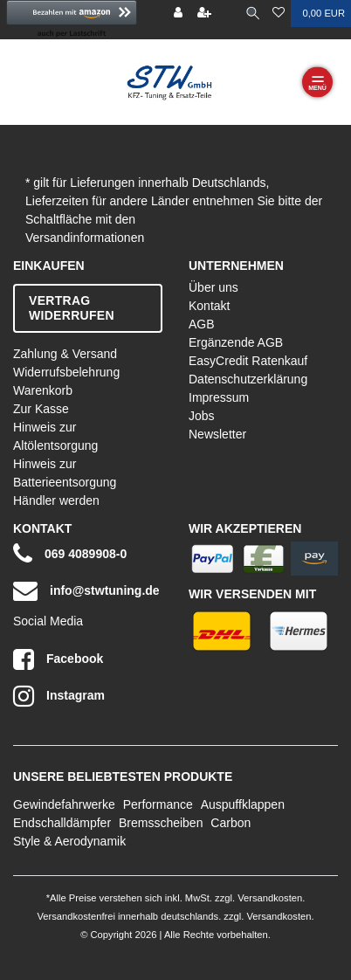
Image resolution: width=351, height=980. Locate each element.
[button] (72, 20)
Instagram (59, 696)
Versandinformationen (85, 238)
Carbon (231, 823)
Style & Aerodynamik (69, 841)
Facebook (58, 659)
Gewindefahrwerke (64, 804)
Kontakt (209, 306)
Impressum (219, 397)
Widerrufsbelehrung (66, 372)
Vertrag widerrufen (72, 308)
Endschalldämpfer (62, 823)
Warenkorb (43, 390)
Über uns (213, 287)
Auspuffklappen (243, 804)
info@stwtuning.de (86, 590)
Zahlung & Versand (65, 354)
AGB (202, 324)
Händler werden (56, 500)
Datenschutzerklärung (248, 379)
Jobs (202, 416)
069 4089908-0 (70, 554)
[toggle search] (253, 14)
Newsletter (217, 434)
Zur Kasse (41, 409)
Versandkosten (268, 898)
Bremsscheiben (161, 823)
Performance (158, 804)
